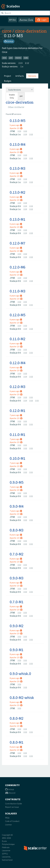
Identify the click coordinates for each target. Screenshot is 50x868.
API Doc (12, 20)
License (8, 825)
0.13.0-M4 (18, 144)
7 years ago (16, 415)
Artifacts (20, 76)
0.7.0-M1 (17, 602)
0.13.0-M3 (18, 168)
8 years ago (16, 535)
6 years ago (16, 149)
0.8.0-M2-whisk (22, 698)
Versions (32, 76)
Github (10, 789)
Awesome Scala (26, 20)
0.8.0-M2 (17, 718)
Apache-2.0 (16, 128)
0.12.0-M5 (18, 315)
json (11, 58)
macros (18, 58)
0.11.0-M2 (18, 339)
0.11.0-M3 (18, 291)
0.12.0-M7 (18, 243)
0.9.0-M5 (17, 482)
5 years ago (16, 125)
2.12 (27, 63)
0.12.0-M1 (18, 411)
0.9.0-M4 (17, 506)
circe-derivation (31, 31)
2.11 (25, 302)
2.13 (20, 63)
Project (7, 76)
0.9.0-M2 (17, 626)
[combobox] (20, 90)
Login (42, 20)
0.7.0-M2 (17, 554)
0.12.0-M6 (18, 267)
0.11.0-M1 (18, 435)
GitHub (9, 41)
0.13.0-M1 (18, 219)
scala (26, 58)
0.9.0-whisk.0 (20, 674)
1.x (22, 66)
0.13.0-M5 (18, 121)
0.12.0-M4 (18, 363)
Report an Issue (12, 807)
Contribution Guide (14, 804)
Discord (10, 793)
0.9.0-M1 (17, 650)
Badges (8, 81)
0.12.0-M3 (18, 387)
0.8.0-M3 (17, 530)
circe (7, 31)
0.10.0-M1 (18, 458)
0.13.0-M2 (18, 192)
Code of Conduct (12, 821)
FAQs (7, 818)
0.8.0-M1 (17, 742)
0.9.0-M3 (17, 578)
